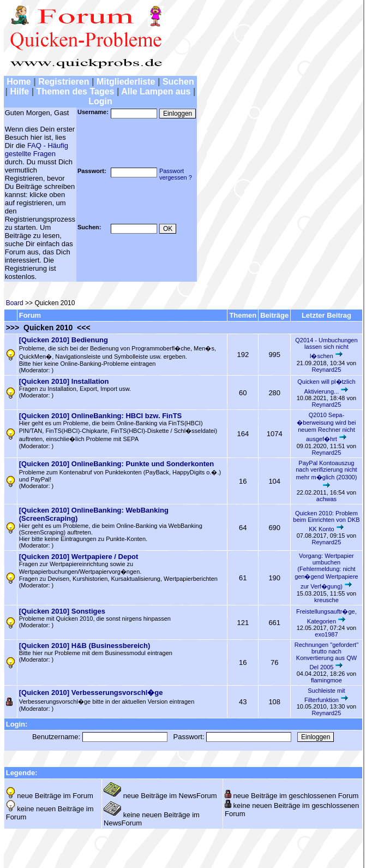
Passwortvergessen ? (176, 174)
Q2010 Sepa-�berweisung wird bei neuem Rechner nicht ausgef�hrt (326, 427)
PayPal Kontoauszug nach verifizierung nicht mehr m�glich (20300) (326, 470)
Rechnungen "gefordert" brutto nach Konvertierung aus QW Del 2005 (326, 656)
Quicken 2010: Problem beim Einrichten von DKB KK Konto (326, 521)
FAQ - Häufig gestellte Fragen (37, 150)
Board (15, 303)
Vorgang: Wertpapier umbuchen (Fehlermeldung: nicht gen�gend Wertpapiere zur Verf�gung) (326, 571)
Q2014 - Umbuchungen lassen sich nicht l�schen (326, 348)
